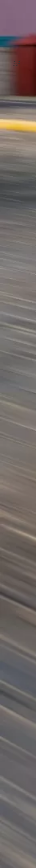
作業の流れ (17, 63)
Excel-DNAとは (19, 61)
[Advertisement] (17, 30)
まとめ (16, 65)
